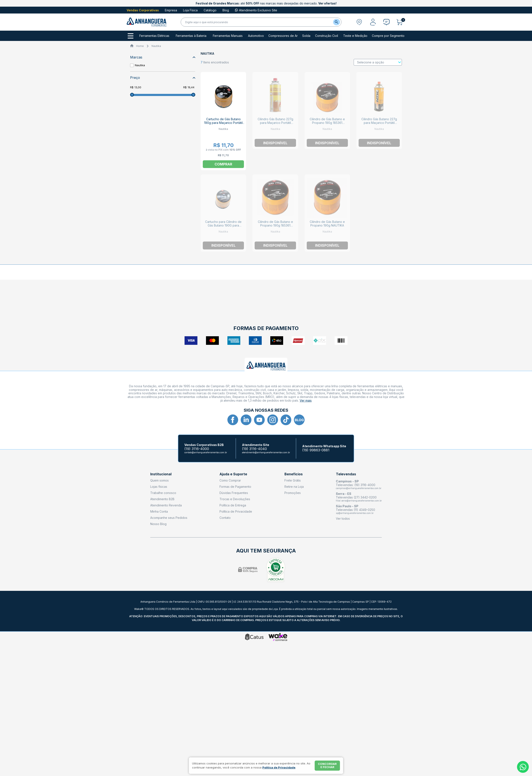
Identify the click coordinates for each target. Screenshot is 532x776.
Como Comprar (230, 480)
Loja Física (190, 10)
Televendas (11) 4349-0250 (355, 510)
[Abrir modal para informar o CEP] (359, 22)
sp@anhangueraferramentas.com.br (355, 513)
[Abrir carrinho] (401, 22)
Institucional (161, 474)
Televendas (346, 474)
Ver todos (343, 519)
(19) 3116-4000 (197, 449)
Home (140, 46)
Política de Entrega (233, 505)
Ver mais (306, 400)
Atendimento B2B (162, 499)
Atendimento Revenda (166, 505)
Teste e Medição (355, 36)
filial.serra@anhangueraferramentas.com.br (359, 501)
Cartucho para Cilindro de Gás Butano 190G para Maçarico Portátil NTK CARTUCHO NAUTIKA (223, 227)
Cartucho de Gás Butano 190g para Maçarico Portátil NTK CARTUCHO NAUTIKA (223, 123)
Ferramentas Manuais (228, 36)
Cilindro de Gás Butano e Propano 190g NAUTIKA (327, 224)
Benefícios (294, 474)
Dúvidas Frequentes (234, 493)
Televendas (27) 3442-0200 (356, 497)
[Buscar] (337, 22)
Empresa (171, 10)
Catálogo (210, 10)
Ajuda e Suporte (233, 474)
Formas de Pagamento (235, 487)
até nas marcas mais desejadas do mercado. (266, 3)
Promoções (293, 493)
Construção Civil (327, 36)
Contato (225, 518)
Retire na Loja (294, 487)
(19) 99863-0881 (316, 450)
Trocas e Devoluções (235, 499)
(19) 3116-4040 (254, 449)
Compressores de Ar (283, 36)
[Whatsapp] (523, 767)
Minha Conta (159, 511)
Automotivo (256, 36)
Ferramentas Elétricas (154, 36)
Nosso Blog (158, 524)
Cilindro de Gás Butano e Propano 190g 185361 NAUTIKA (327, 123)
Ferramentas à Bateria (191, 36)
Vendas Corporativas (143, 10)
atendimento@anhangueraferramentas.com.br (266, 452)
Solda (306, 36)
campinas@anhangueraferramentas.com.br (359, 488)
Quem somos (159, 480)
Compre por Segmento (388, 36)
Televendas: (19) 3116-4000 (356, 485)
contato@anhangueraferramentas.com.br (206, 452)
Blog (226, 10)
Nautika (156, 46)
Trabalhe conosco (163, 493)
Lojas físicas (159, 487)
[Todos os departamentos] (131, 36)
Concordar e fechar (327, 765)
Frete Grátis (293, 480)
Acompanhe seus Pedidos (169, 518)
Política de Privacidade (236, 511)
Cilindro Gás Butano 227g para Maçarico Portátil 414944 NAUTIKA (379, 123)
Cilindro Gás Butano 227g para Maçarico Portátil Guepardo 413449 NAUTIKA (275, 123)
